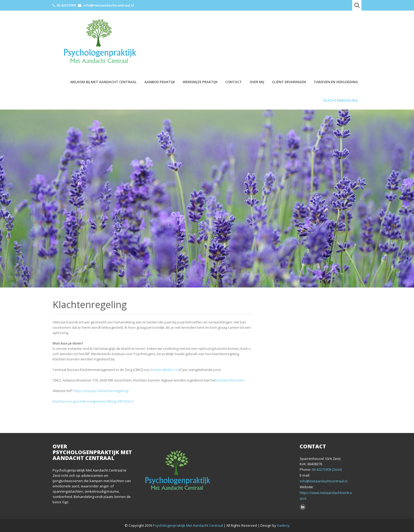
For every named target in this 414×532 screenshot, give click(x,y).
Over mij (257, 82)
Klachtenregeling (341, 100)
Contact (234, 82)
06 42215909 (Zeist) (326, 469)
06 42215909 (66, 5)
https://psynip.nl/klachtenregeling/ (101, 391)
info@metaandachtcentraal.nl (109, 5)
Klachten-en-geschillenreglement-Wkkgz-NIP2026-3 (93, 401)
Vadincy (283, 525)
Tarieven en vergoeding (336, 82)
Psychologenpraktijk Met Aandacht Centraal (188, 525)
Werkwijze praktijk (200, 82)
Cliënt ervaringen (289, 82)
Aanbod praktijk (160, 82)
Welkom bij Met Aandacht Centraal (103, 82)
